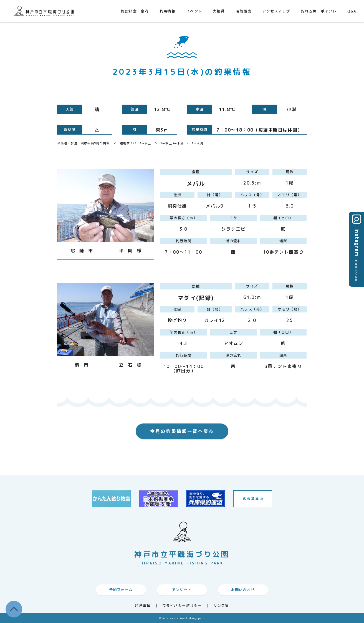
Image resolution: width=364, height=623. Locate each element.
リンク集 (221, 606)
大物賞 (219, 11)
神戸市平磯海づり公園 (45, 11)
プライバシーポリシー (182, 606)
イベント (194, 11)
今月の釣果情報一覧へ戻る (182, 431)
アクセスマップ (276, 11)
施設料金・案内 (135, 11)
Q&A (352, 11)
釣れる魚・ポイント (319, 11)
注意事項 (143, 606)
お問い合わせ (243, 590)
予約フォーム (121, 590)
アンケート (182, 590)
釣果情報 (167, 11)
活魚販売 (243, 11)
